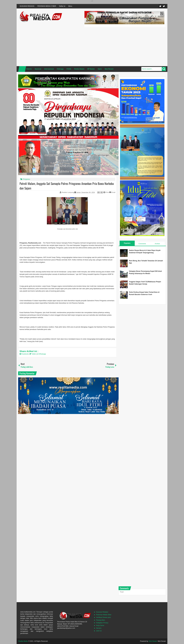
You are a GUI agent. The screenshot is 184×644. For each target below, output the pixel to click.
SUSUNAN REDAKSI (27, 6)
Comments (142, 244)
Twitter (160, 6)
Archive (157, 244)
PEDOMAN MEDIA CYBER (47, 6)
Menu (70, 6)
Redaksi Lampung (68, 192)
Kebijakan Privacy (102, 623)
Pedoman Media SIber (104, 615)
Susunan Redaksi (102, 612)
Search (164, 69)
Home (22, 69)
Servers (99, 628)
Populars (127, 243)
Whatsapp (42, 354)
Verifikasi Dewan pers (103, 617)
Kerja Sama (100, 625)
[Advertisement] (125, 46)
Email (112, 192)
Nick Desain (153, 641)
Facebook (164, 6)
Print (106, 192)
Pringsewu (26, 179)
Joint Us (99, 631)
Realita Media (23, 641)
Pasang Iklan (100, 620)
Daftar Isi (62, 6)
